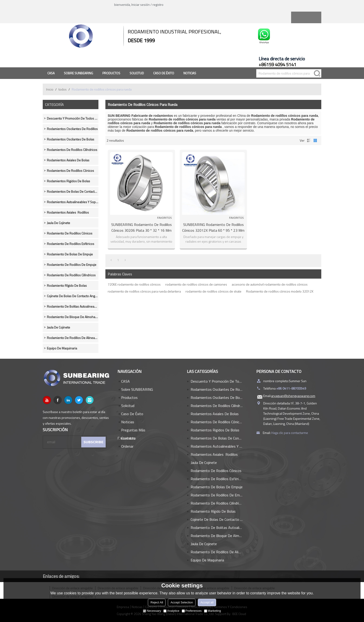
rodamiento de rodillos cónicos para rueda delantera (144, 291)
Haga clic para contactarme (290, 433)
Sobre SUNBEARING (78, 73)
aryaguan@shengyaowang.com (293, 396)
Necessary (152, 611)
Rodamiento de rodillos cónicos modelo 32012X (280, 291)
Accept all (207, 602)
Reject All (157, 602)
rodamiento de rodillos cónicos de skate (213, 291)
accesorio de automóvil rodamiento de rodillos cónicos (270, 284)
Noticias (190, 73)
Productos (111, 73)
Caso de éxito (164, 73)
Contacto (128, 438)
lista (309, 140)
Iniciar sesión (141, 5)
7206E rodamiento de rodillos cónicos (134, 284)
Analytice (171, 611)
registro (158, 5)
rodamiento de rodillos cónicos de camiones (196, 284)
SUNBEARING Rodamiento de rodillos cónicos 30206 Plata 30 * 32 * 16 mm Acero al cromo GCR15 (141, 228)
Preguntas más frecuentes (131, 431)
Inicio (50, 89)
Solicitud (137, 73)
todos (63, 89)
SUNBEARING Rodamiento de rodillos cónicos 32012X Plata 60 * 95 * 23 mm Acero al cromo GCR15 (213, 228)
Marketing (213, 611)
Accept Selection (182, 602)
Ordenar (127, 446)
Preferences (192, 611)
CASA (51, 73)
